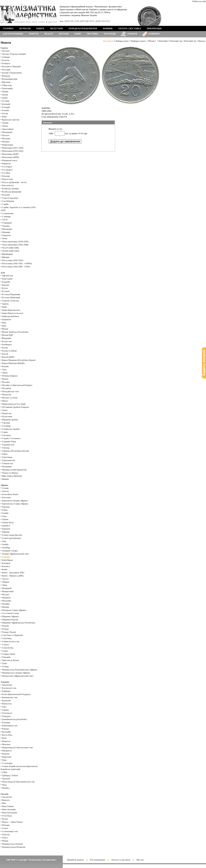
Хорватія (6, 235)
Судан (5, 651)
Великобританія (10, 79)
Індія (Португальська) (13, 313)
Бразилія (6, 701)
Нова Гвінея (8, 806)
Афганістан (8, 276)
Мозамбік (7, 601)
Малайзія (7, 388)
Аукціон (132, 34)
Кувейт (6, 366)
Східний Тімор (9, 442)
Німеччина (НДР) (10, 154)
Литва (5, 126)
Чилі (4, 785)
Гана (4, 516)
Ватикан (6, 76)
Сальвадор (7, 763)
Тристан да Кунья (11, 660)
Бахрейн (6, 282)
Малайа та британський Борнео (17, 385)
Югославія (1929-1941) (13, 260)
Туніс (5, 663)
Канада (6, 729)
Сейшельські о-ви (11, 641)
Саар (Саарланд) (10, 198)
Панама (6, 754)
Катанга (6, 566)
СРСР (5, 220)
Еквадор (6, 722)
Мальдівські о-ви (10, 391)
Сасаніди (6, 426)
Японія (5, 479)
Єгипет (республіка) (12, 538)
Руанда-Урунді (9, 632)
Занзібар (6, 548)
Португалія (7, 179)
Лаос (4, 370)
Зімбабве (6, 557)
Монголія (7, 395)
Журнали (25, 28)
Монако (6, 142)
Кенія (5, 569)
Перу (4, 760)
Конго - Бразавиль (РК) (13, 573)
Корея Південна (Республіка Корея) (19, 360)
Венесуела (7, 704)
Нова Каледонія (10, 813)
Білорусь (6, 63)
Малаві (6, 594)
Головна (8, 28)
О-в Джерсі (7, 170)
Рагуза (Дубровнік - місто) (14, 182)
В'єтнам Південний (11, 294)
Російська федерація (12, 192)
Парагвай (7, 757)
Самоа (5, 828)
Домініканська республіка (14, 719)
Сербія (5, 204)
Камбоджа (7, 344)
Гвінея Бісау (8, 522)
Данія (5, 98)
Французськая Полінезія (14, 847)
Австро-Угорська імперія (14, 54)
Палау (5, 819)
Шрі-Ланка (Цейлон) (12, 476)
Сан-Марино (8, 201)
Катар (5, 348)
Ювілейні (163, 41)
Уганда (5, 666)
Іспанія (6, 110)
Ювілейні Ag (176, 41)
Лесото (5, 579)
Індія (4, 307)
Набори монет (122, 41)
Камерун (6, 563)
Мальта (6, 135)
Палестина (7, 416)
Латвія (5, 123)
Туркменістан (9, 460)
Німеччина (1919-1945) (13, 151)
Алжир (5, 488)
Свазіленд (7, 638)
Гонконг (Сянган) (10, 301)
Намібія (6, 604)
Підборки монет (138, 41)
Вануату (6, 800)
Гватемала (7, 713)
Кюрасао (6, 741)
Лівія (5, 585)
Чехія (5, 238)
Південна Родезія (10, 620)
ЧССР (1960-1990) (10, 248)
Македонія (7, 132)
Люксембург (8, 129)
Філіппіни (7, 467)
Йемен (5, 329)
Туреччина (7, 457)
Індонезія (6, 319)
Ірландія (6, 104)
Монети (34, 34)
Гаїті (4, 707)
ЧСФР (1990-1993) (11, 251)
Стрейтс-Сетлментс (11, 438)
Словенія (6, 217)
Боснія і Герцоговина (12, 73)
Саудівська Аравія (11, 429)
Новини (108, 28)
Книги (40, 28)
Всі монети (108, 41)
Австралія (7, 797)
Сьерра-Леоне (9, 654)
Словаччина (8, 213)
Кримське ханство (11, 120)
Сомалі (5, 645)
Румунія (6, 195)
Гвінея (5, 519)
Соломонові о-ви (10, 831)
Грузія (5, 95)
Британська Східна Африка (15, 504)
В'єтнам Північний (11, 298)
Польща (6, 176)
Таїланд (6, 448)
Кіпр (4, 117)
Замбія (5, 544)
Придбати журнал (75, 860)
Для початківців (13, 34)
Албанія (6, 57)
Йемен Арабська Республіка (15, 332)
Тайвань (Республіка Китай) (15, 451)
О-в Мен (6, 173)
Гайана (5, 710)
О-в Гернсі (7, 167)
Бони (78, 34)
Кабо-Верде (7, 560)
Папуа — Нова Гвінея (12, 822)
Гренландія (7, 88)
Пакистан (7, 413)
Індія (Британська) (11, 310)
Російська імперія (10, 189)
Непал (5, 401)
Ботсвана (6, 497)
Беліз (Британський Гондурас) (16, 694)
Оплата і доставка (130, 28)
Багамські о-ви (9, 688)
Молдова (6, 138)
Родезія (5, 626)
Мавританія (8, 591)
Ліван (5, 373)
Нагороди (110, 34)
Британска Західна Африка (15, 501)
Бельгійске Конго (10, 494)
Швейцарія (7, 254)
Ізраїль (5, 304)
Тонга (5, 838)
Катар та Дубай (9, 351)
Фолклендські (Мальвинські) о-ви (18, 782)
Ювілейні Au (190, 41)
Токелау (6, 835)
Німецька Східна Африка (14, 610)
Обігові (151, 41)
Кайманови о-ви (10, 726)
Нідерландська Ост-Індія (14, 404)
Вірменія (6, 82)
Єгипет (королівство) (12, 535)
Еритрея (6, 529)
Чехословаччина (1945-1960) (15, 245)
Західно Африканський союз (15, 554)
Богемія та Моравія (11, 66)
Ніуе (4, 803)
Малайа (6, 382)
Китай (5, 354)
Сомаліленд (8, 648)
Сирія (5, 432)
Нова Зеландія (9, 809)
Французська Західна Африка (16, 673)
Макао (5, 379)
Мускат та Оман (10, 398)
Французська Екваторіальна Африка (20, 670)
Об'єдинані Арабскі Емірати (15, 407)
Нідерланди (8, 145)
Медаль (202, 41)
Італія (5, 113)
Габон (5, 510)
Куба (4, 738)
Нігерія (6, 607)
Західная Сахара (10, 551)
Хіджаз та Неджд (10, 473)
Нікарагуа (7, 751)
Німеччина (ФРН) (11, 157)
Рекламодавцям (98, 860)
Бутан (5, 288)
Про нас (140, 860)
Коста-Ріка (7, 735)
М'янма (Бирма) (10, 376)
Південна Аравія (10, 420)
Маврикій (7, 588)
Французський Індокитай (14, 470)
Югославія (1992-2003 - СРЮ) (16, 267)
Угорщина (7, 223)
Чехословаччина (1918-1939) (15, 242)
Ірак (4, 323)
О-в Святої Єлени (10, 613)
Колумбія (6, 732)
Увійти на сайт (199, 1)
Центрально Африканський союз (18, 676)
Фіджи (5, 841)
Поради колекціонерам (83, 28)
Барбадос (6, 691)
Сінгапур (6, 435)
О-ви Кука (7, 816)
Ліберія (6, 582)
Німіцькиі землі (10, 160)
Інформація (154, 28)
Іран (4, 326)
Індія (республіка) (11, 316)
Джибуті (6, 526)
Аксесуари (56, 28)
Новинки (154, 34)
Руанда (5, 629)
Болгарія (6, 70)
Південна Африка (10, 616)
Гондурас (6, 716)
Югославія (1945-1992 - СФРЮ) (17, 263)
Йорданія (6, 338)
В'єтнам (6, 291)
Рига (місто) (8, 185)
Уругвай (6, 779)
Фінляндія (7, 229)
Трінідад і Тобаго (10, 775)
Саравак (6, 423)
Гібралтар (7, 85)
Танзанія (6, 657)
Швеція (6, 257)
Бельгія (6, 60)
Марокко (6, 598)
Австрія (6, 51)
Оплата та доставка (121, 860)
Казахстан (7, 341)
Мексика (6, 744)
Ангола (6, 491)
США (5, 772)
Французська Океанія (12, 844)
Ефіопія (6, 532)
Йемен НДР (8, 335)
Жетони (64, 34)
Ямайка (6, 788)
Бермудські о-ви (10, 697)
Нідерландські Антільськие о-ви (17, 747)
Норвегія (6, 164)
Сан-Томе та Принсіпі (12, 635)
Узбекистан (8, 463)
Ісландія (6, 107)
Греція (5, 92)
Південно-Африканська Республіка (19, 623)
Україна (6, 226)
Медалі (49, 34)
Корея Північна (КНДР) (13, 363)
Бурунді (6, 507)
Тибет (5, 454)
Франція (6, 232)
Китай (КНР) (8, 357)
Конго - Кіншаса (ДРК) (13, 576)
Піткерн (6, 825)
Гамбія (5, 513)
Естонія (6, 101)
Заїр (4, 541)
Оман (5, 410)
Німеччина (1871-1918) (13, 148)
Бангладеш (7, 279)
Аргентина (7, 685)
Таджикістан (8, 445)
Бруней (6, 285)
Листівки (92, 34)
